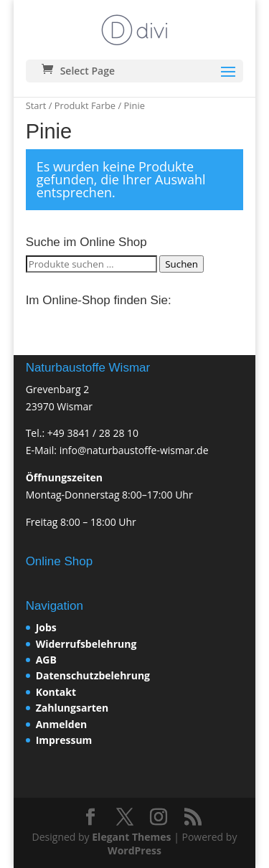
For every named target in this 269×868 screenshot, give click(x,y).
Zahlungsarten (72, 708)
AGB (46, 660)
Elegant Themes (131, 837)
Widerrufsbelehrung (86, 644)
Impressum (64, 740)
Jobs (46, 627)
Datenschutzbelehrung (93, 675)
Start (36, 105)
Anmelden (61, 724)
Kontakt (56, 692)
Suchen (181, 264)
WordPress (134, 850)
